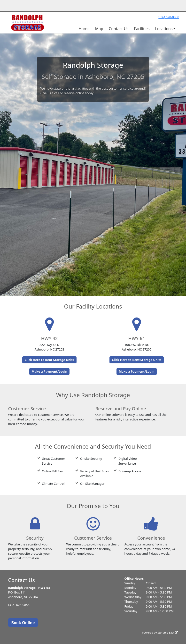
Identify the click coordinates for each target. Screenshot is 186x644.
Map (99, 29)
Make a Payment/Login (49, 371)
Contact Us (119, 29)
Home (84, 29)
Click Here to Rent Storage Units (49, 360)
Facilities (142, 29)
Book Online (23, 623)
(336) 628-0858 (168, 17)
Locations (164, 29)
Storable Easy (168, 632)
